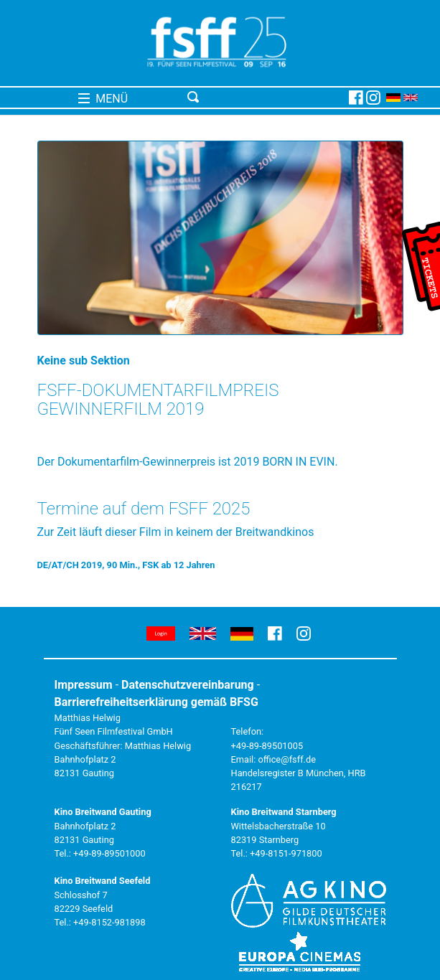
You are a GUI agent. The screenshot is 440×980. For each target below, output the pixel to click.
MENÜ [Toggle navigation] (103, 99)
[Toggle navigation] (266, 98)
